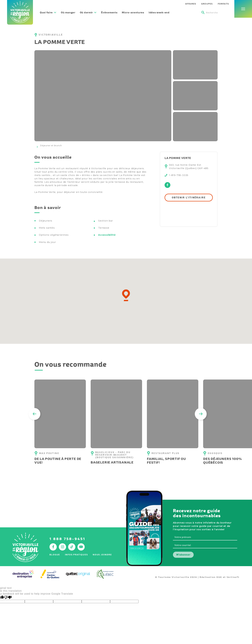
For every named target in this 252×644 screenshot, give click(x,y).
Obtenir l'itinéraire (189, 197)
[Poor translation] (8, 598)
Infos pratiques (76, 555)
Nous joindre (102, 555)
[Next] (201, 414)
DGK (219, 577)
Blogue (55, 555)
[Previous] (34, 414)
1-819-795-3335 (179, 175)
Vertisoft (233, 577)
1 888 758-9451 (67, 539)
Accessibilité (107, 235)
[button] (126, 295)
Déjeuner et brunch (51, 146)
